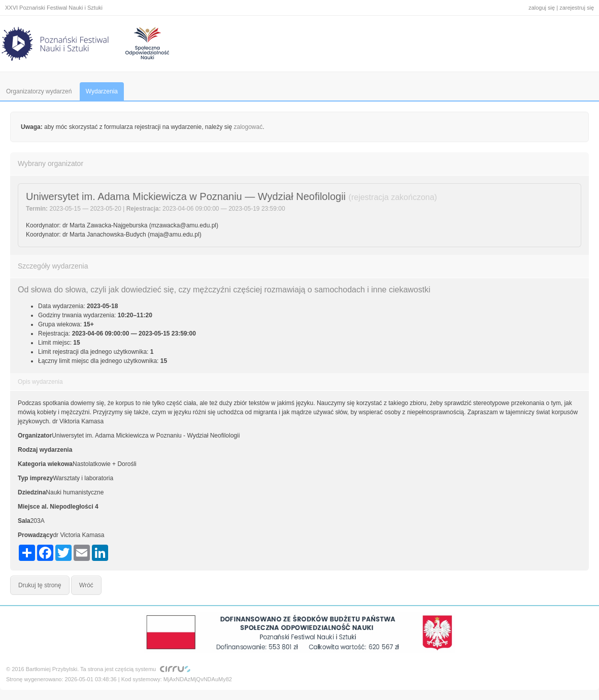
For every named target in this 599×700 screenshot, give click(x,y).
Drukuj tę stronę (40, 585)
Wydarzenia (102, 91)
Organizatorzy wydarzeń (39, 91)
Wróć (86, 585)
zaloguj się (542, 8)
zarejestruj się (577, 8)
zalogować (248, 127)
